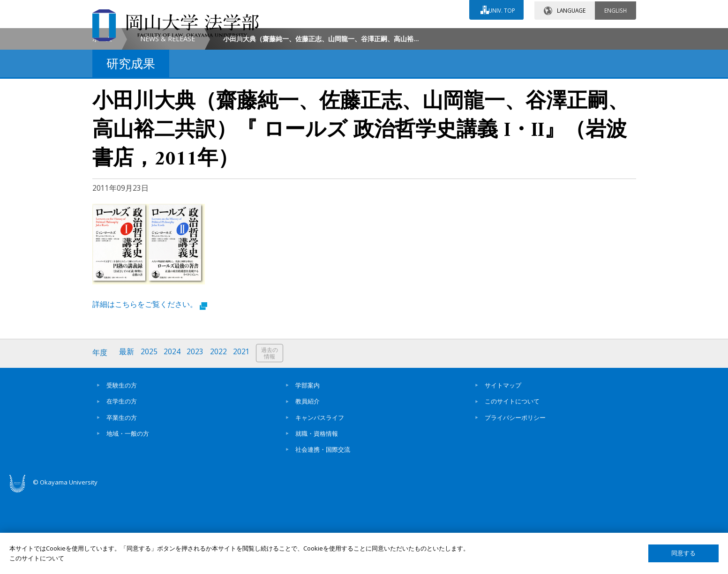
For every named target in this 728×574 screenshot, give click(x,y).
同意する (683, 553)
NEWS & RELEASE (168, 119)
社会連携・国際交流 (323, 529)
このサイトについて (512, 481)
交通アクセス (473, 36)
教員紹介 (308, 481)
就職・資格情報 (317, 513)
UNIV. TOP (501, 9)
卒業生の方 (122, 497)
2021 (244, 433)
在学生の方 (122, 481)
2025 (150, 433)
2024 (173, 433)
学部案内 (308, 464)
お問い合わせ (390, 36)
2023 (197, 433)
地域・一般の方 (128, 513)
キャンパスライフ (320, 497)
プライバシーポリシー (515, 497)
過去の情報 (272, 433)
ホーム (102, 119)
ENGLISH (615, 9)
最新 (128, 433)
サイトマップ (503, 464)
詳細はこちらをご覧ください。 (150, 384)
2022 (220, 433)
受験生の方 (122, 464)
